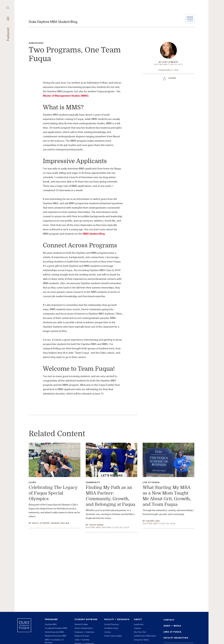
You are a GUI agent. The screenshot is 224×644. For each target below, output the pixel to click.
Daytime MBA (51, 624)
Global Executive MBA (54, 632)
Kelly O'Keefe (41, 523)
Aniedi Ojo (153, 521)
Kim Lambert (170, 62)
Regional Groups (82, 636)
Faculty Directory (112, 624)
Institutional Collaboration (145, 636)
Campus (137, 628)
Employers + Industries (84, 632)
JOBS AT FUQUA (173, 632)
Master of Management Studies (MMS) (66, 96)
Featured (8, 34)
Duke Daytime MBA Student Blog (53, 22)
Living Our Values (141, 640)
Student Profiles (81, 624)
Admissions (36, 43)
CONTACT (169, 620)
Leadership (139, 624)
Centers (108, 632)
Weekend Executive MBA (56, 636)
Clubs (32, 482)
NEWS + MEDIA (172, 626)
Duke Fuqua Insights (113, 636)
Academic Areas (111, 628)
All (8, 19)
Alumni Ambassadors (84, 628)
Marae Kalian (60, 523)
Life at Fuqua (151, 482)
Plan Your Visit (140, 632)
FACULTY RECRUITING (176, 638)
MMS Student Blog (94, 234)
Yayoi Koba (97, 525)
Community (93, 482)
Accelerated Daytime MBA (56, 628)
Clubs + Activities (82, 640)
